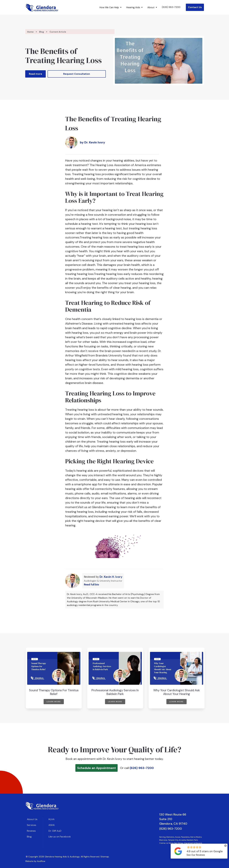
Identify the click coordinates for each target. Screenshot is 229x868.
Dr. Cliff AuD (55, 831)
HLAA (52, 819)
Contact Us (195, 7)
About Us (32, 819)
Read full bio (91, 584)
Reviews (31, 831)
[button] (111, 7)
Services (32, 825)
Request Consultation (77, 74)
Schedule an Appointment (96, 768)
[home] (42, 7)
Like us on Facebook (60, 837)
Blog (42, 32)
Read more (35, 74)
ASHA (52, 825)
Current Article (58, 32)
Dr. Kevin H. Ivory (111, 577)
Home (30, 32)
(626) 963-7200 (171, 7)
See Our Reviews (196, 855)
